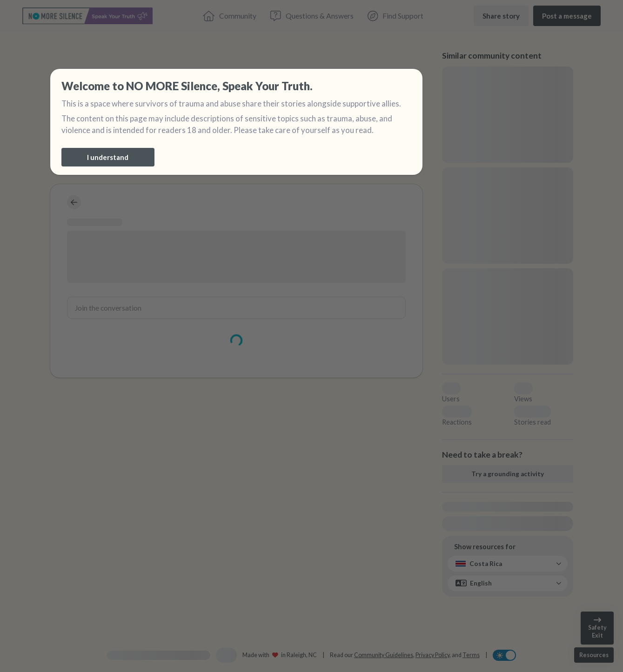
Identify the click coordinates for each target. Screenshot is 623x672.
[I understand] (108, 157)
